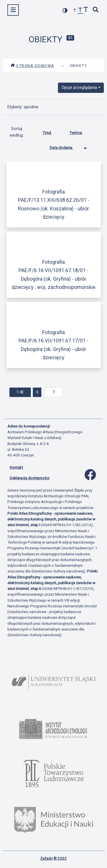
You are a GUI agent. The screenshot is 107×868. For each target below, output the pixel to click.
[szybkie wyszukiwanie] (96, 10)
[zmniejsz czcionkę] (75, 11)
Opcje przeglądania (79, 87)
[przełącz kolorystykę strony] (65, 10)
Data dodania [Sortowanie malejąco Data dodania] (66, 146)
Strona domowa (32, 65)
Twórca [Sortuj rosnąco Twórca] (80, 131)
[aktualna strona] (53, 392)
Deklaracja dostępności (30, 478)
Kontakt (16, 467)
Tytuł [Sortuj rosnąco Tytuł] (52, 131)
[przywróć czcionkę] (80, 11)
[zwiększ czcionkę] (86, 10)
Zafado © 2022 (53, 858)
